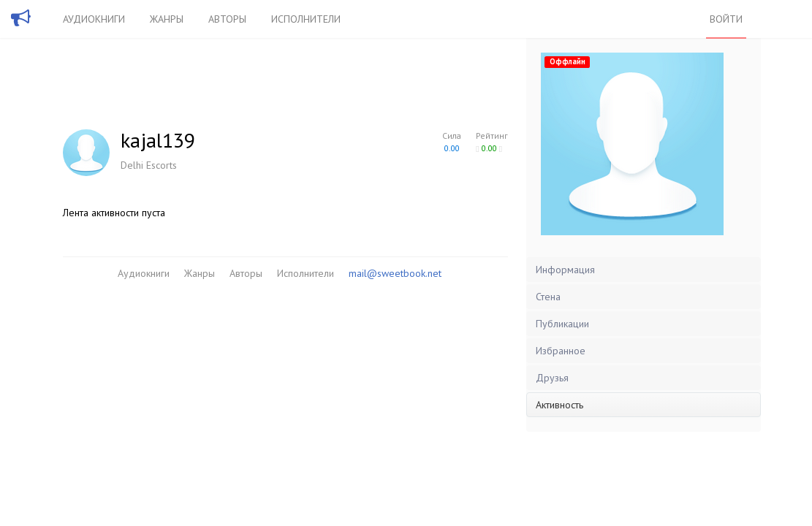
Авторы (227, 19)
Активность (559, 405)
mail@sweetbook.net (395, 273)
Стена (548, 297)
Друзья (552, 378)
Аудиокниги (94, 19)
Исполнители (306, 19)
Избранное (561, 351)
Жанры (167, 19)
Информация (565, 270)
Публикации (562, 324)
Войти (726, 19)
